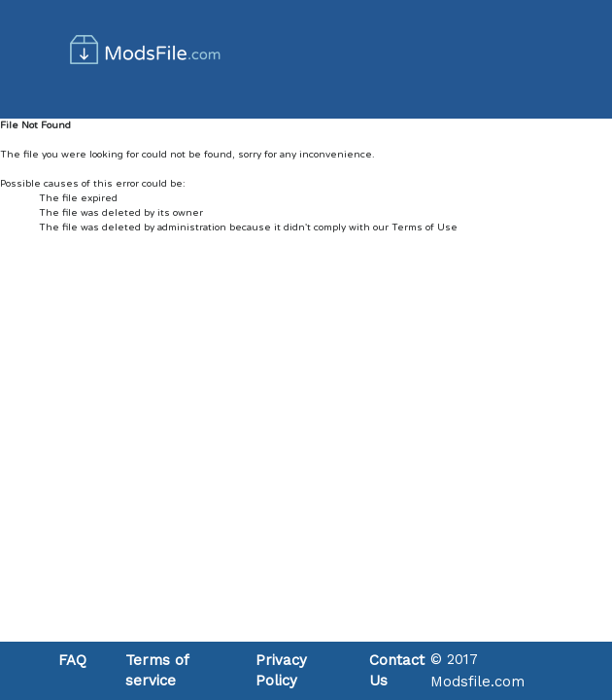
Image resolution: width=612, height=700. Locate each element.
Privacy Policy (281, 670)
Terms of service (157, 670)
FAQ (72, 660)
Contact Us (397, 670)
